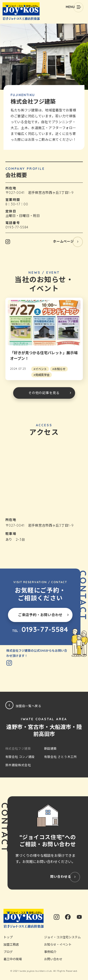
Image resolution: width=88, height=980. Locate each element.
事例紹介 (50, 952)
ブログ (8, 952)
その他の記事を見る (44, 393)
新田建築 (51, 748)
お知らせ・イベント (58, 944)
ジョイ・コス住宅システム (62, 937)
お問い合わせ (53, 959)
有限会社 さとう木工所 (61, 757)
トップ (8, 937)
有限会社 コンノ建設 (20, 757)
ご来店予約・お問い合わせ (40, 615)
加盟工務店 (11, 944)
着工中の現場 (13, 959)
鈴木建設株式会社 (18, 765)
